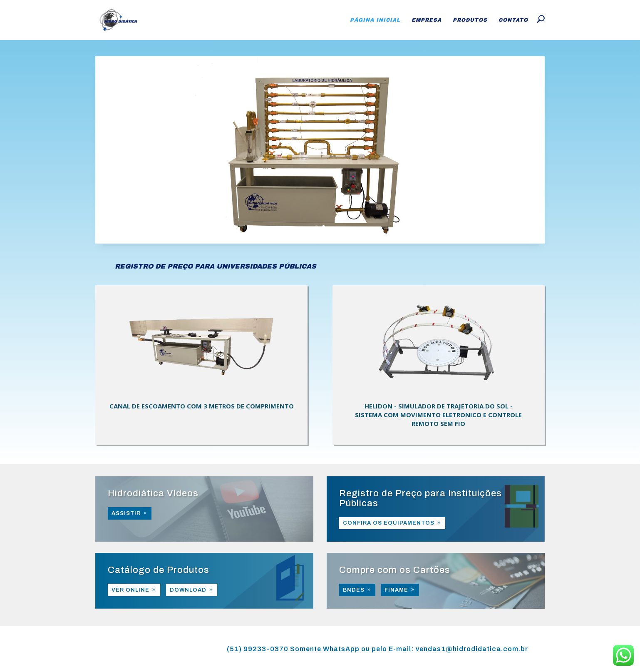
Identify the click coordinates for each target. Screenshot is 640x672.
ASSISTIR (126, 513)
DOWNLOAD (188, 590)
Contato (513, 20)
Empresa (427, 20)
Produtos (470, 20)
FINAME (396, 590)
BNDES (354, 590)
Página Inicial (375, 20)
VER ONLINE (130, 590)
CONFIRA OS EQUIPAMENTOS (389, 523)
